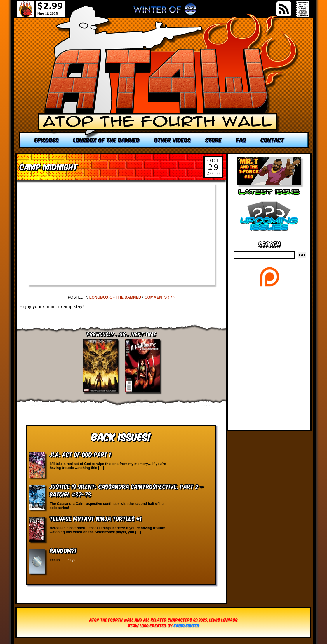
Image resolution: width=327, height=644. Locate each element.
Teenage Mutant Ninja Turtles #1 (96, 518)
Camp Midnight (49, 166)
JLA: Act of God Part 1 (80, 454)
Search (269, 244)
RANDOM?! (63, 550)
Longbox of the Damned (115, 297)
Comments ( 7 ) (160, 297)
